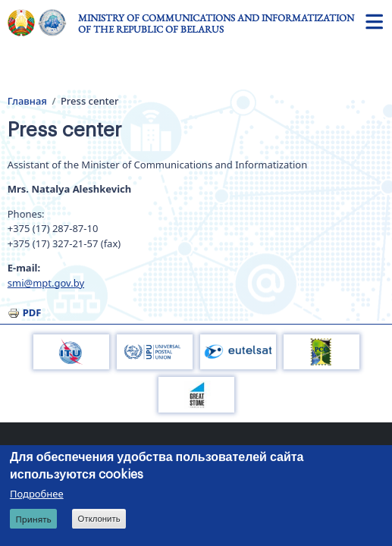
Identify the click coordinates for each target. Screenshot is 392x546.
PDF (32, 312)
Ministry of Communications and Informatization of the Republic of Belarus (216, 24)
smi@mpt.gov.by (46, 283)
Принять (33, 519)
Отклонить (99, 519)
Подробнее (37, 494)
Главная (27, 101)
